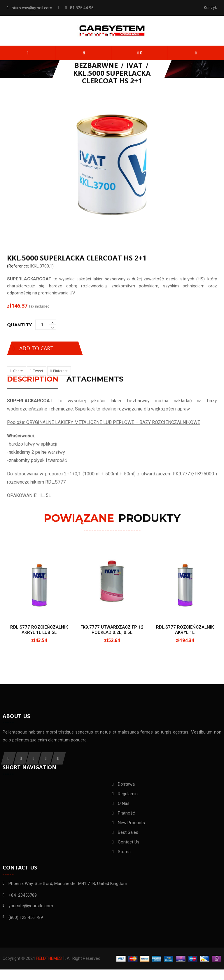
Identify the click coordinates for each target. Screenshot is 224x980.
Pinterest (60, 371)
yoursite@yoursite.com (31, 912)
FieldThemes (49, 969)
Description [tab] (33, 379)
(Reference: (18, 266)
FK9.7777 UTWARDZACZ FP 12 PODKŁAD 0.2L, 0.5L (112, 630)
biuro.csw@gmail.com (32, 8)
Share (18, 371)
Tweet (38, 371)
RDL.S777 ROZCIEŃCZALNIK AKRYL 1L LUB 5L (39, 630)
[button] (84, 53)
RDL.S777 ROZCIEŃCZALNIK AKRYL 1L (185, 630)
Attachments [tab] (95, 379)
